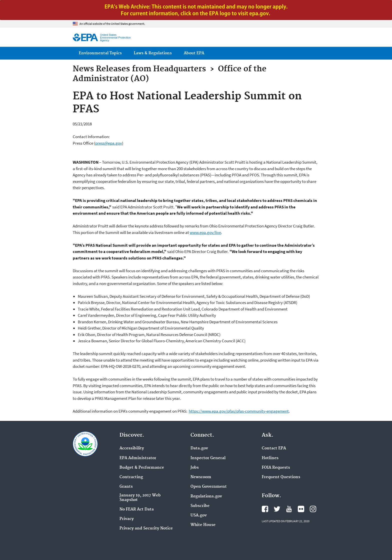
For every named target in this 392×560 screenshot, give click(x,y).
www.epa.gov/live (205, 232)
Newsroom (201, 477)
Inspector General (208, 458)
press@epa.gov (109, 143)
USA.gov (199, 515)
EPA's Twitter (277, 509)
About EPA (194, 53)
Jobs (195, 468)
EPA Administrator (138, 458)
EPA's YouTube (289, 509)
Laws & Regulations (153, 53)
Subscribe (200, 506)
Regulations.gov (206, 496)
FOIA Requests (276, 468)
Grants (126, 487)
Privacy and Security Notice (146, 528)
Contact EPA (274, 448)
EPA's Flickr (301, 509)
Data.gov (199, 448)
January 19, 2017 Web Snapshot (140, 498)
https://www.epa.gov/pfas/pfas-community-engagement (239, 411)
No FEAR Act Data (137, 509)
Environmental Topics (100, 53)
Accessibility (132, 448)
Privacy (127, 519)
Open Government (209, 487)
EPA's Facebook (265, 509)
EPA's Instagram (313, 509)
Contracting (131, 477)
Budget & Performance (142, 468)
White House (203, 525)
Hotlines (270, 458)
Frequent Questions (281, 477)
